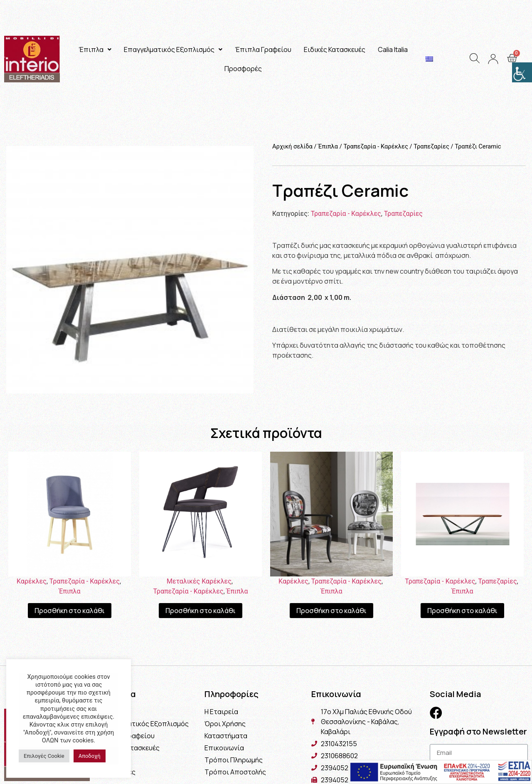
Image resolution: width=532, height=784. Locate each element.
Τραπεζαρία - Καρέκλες (376, 146)
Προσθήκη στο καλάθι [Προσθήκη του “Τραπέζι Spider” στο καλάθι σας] (462, 611)
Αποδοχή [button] (90, 756)
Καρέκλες (32, 581)
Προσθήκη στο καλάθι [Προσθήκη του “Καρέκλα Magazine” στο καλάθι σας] (331, 611)
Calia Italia (393, 49)
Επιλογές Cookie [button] (44, 756)
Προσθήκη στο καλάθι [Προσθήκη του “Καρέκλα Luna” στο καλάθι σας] (201, 611)
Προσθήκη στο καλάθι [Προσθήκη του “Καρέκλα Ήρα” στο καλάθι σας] (70, 611)
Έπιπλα (95, 49)
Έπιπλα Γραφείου (263, 49)
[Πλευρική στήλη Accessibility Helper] (522, 72)
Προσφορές (243, 69)
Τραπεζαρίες (431, 146)
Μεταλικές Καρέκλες (199, 581)
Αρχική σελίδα (292, 146)
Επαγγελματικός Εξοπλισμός (173, 49)
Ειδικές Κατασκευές (335, 49)
